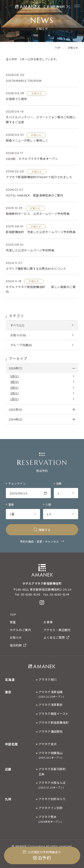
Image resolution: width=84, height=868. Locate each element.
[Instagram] (42, 602)
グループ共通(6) (21, 345)
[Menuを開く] (77, 6)
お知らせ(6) (18, 335)
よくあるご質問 (56, 637)
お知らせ (16, 637)
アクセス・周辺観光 (57, 630)
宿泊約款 (18, 645)
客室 (13, 622)
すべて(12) (17, 325)
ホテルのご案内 (20, 630)
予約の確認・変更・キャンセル (39, 542)
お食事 (48, 622)
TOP (13, 614)
